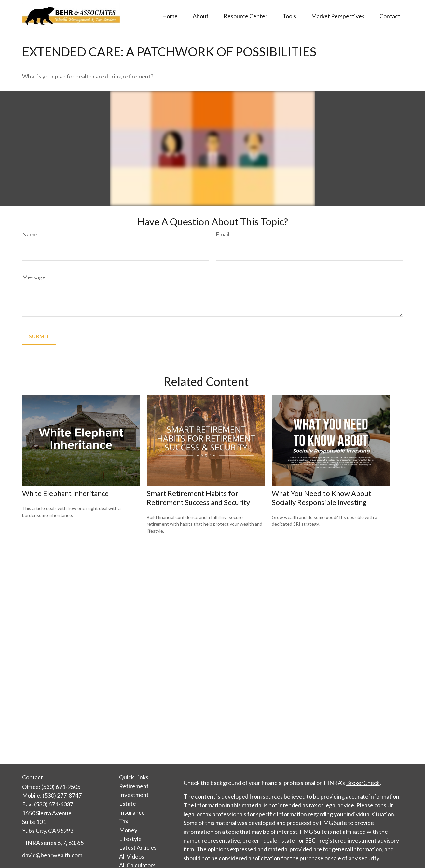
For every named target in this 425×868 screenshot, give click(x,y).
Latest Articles (138, 847)
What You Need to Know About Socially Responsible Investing (322, 498)
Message (34, 277)
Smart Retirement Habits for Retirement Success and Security (198, 498)
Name (30, 234)
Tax (124, 821)
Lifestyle (130, 839)
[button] (170, 15)
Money (128, 830)
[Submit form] (39, 336)
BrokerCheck (363, 783)
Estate (128, 804)
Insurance (132, 812)
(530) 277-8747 (62, 795)
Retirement (134, 786)
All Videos (132, 856)
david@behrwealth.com (52, 855)
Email (223, 234)
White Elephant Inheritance (65, 493)
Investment (134, 795)
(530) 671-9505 (61, 787)
